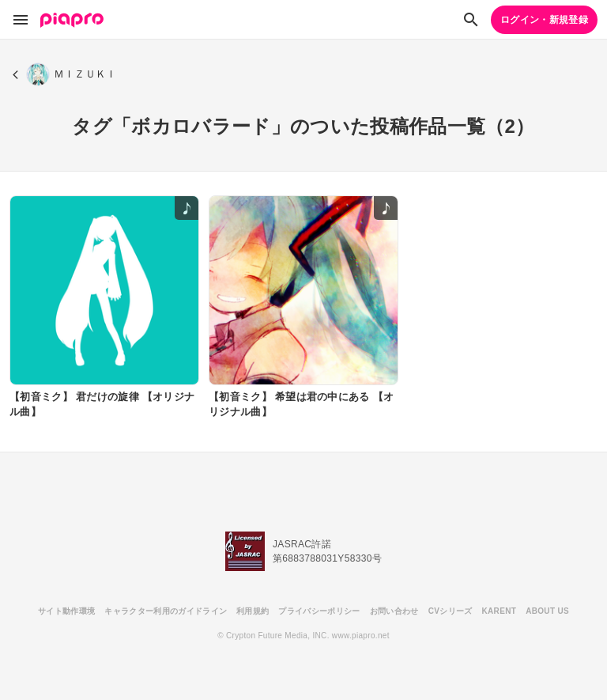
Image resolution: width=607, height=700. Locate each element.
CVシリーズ (451, 611)
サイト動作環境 (66, 611)
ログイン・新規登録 (544, 20)
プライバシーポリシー (319, 611)
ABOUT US (547, 611)
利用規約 (253, 611)
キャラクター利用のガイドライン (166, 611)
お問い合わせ (394, 611)
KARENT (500, 611)
